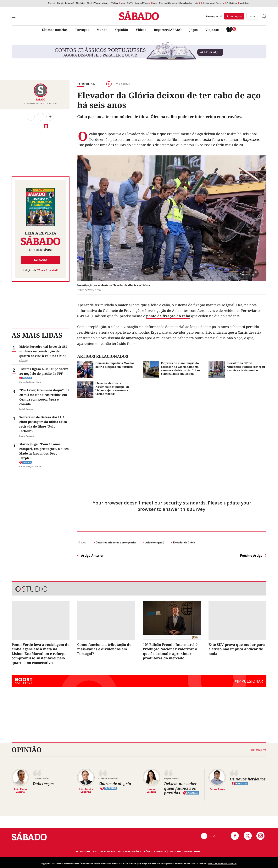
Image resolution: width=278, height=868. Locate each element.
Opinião (122, 30)
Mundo (102, 30)
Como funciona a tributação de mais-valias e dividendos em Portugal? (104, 649)
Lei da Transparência (130, 852)
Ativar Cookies (192, 852)
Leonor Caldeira (152, 790)
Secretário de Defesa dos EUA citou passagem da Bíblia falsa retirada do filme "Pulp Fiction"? (43, 424)
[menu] (14, 16)
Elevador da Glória (184, 542)
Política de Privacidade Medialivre (222, 864)
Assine (234, 16)
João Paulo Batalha (20, 790)
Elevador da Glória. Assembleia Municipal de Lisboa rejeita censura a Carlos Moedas (112, 388)
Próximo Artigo (251, 555)
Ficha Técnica (108, 852)
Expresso (251, 139)
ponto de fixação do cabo (168, 316)
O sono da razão (41, 778)
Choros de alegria (115, 784)
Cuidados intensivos (108, 778)
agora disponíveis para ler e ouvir (139, 52)
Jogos (194, 30)
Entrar (252, 16)
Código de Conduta (155, 852)
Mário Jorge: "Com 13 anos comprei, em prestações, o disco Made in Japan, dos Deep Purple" (44, 451)
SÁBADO (41, 100)
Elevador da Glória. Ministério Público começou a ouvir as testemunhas (246, 367)
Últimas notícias (55, 30)
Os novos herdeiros (248, 779)
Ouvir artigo (118, 84)
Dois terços (43, 784)
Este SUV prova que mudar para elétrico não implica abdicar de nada (237, 649)
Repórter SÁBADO (168, 30)
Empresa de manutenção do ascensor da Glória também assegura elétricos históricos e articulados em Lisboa (181, 368)
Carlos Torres (217, 789)
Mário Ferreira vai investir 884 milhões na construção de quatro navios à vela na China (43, 351)
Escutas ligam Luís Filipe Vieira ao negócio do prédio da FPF (44, 371)
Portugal (82, 30)
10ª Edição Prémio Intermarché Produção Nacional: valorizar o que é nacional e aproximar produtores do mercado (170, 651)
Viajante (212, 30)
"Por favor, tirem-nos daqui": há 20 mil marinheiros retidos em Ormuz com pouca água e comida (44, 397)
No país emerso (172, 778)
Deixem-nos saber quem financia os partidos (181, 788)
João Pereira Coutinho (86, 790)
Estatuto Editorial (87, 852)
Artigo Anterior (92, 555)
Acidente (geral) (155, 542)
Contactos (175, 852)
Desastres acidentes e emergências (116, 542)
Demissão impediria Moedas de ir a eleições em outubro (115, 365)
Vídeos (141, 30)
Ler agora (41, 260)
